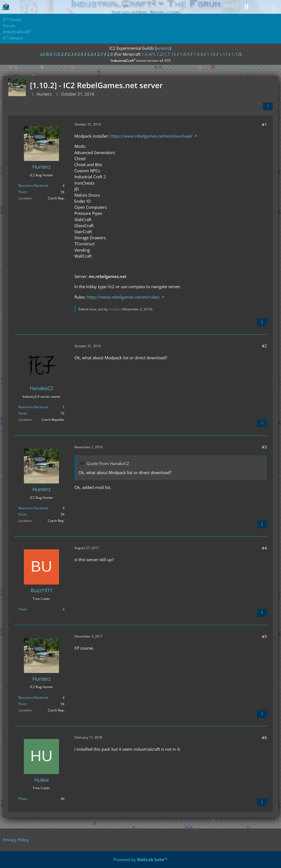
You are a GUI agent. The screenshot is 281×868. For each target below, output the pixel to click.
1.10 (211, 54)
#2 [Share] (264, 346)
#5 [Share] (264, 636)
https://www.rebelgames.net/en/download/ (151, 136)
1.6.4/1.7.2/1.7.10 (159, 54)
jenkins (163, 48)
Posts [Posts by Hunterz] (23, 192)
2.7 (100, 54)
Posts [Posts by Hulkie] (23, 799)
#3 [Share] (264, 447)
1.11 (224, 54)
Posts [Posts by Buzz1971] (23, 609)
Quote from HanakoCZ (108, 463)
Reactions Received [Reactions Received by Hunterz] (33, 186)
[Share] (268, 106)
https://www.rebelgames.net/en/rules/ (123, 297)
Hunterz (44, 94)
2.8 (110, 54)
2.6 (90, 54)
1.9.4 (198, 54)
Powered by (140, 859)
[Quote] (262, 322)
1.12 (236, 54)
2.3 (71, 54)
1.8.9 (185, 54)
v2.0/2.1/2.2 (52, 54)
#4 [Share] (264, 548)
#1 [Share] (264, 124)
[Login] (260, 7)
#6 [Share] (264, 738)
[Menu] (274, 7)
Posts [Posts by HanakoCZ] (23, 413)
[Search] (246, 7)
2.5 (80, 54)
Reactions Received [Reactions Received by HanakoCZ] (33, 407)
